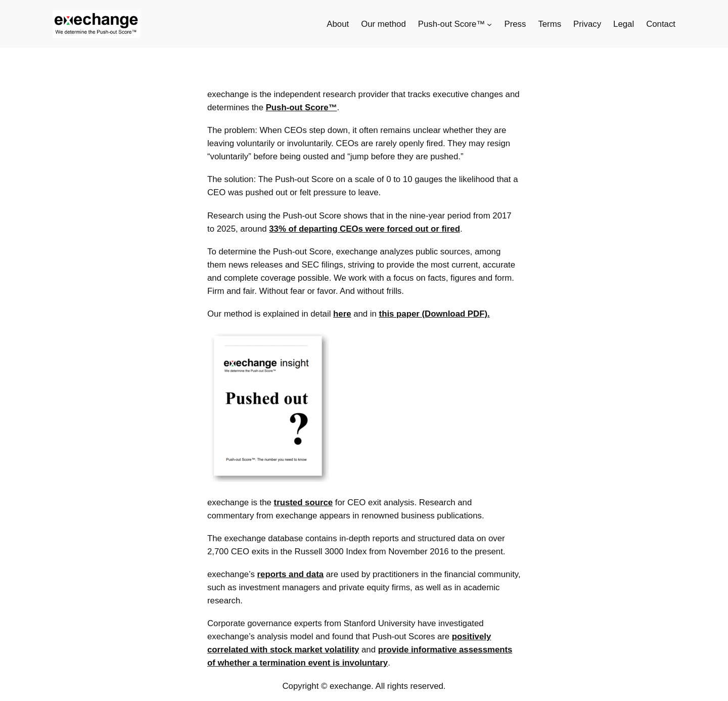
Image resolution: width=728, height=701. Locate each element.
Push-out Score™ (302, 107)
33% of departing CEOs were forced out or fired (365, 229)
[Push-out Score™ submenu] (489, 24)
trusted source (304, 502)
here (342, 314)
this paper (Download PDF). (435, 314)
